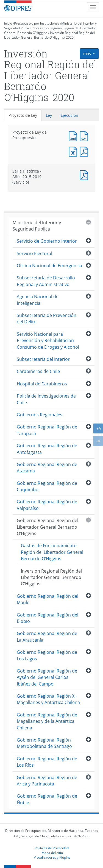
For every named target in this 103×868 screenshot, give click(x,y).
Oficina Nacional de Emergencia (49, 266)
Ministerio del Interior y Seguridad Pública (37, 226)
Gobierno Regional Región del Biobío (48, 618)
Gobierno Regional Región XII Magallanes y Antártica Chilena (48, 699)
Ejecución (69, 115)
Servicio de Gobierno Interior (47, 241)
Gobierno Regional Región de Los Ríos (47, 762)
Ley (49, 115)
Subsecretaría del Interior (43, 359)
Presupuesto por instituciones (37, 23)
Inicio (8, 23)
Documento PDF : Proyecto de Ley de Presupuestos (85, 151)
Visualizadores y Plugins (52, 857)
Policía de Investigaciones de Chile (46, 399)
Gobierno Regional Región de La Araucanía (47, 637)
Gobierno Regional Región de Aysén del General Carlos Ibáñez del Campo (47, 677)
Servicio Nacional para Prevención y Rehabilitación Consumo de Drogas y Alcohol (48, 341)
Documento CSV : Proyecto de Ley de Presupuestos (85, 136)
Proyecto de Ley (23, 115)
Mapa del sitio (52, 853)
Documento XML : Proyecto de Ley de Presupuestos (74, 136)
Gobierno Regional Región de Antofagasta (47, 449)
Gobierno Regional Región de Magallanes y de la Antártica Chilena (47, 721)
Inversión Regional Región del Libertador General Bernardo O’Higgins (49, 35)
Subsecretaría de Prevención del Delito (47, 318)
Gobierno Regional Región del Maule (48, 599)
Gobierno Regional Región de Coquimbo (47, 486)
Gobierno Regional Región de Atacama (47, 468)
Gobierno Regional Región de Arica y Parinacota (47, 781)
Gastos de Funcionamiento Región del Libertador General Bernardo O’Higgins (52, 552)
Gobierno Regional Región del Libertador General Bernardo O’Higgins (48, 527)
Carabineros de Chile (38, 371)
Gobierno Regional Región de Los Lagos (47, 655)
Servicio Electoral (34, 253)
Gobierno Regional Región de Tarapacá (47, 430)
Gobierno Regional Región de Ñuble (47, 799)
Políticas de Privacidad (52, 848)
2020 (70, 37)
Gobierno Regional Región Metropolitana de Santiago (44, 743)
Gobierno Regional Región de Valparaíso (47, 505)
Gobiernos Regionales (40, 415)
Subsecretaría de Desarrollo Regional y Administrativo (46, 281)
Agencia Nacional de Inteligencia (38, 300)
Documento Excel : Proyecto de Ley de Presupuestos (74, 151)
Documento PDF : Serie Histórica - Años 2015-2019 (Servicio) (85, 175)
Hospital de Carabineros (42, 384)
